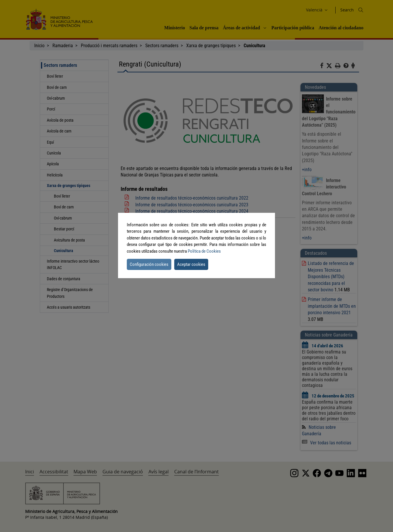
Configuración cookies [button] (149, 264)
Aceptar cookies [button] (191, 264)
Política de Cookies (204, 251)
